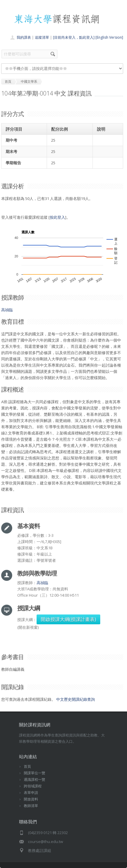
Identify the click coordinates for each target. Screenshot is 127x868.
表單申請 (31, 793)
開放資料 (31, 799)
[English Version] (109, 37)
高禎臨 (7, 310)
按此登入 (57, 217)
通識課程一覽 (35, 779)
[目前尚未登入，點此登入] (74, 37)
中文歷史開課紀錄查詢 (76, 699)
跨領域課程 (33, 786)
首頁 (27, 766)
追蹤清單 (42, 37)
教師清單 (31, 806)
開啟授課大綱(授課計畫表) (68, 619)
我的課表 (24, 37)
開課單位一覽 (35, 773)
